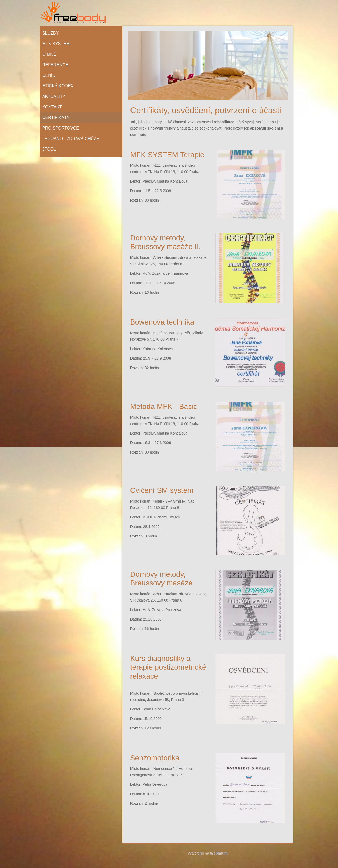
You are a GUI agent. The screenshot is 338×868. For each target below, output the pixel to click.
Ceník (49, 75)
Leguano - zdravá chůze (71, 139)
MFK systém (56, 44)
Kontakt (52, 107)
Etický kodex (58, 86)
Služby (50, 33)
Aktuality (54, 96)
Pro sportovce (61, 128)
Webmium (219, 853)
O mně (49, 54)
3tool (49, 149)
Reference (55, 65)
